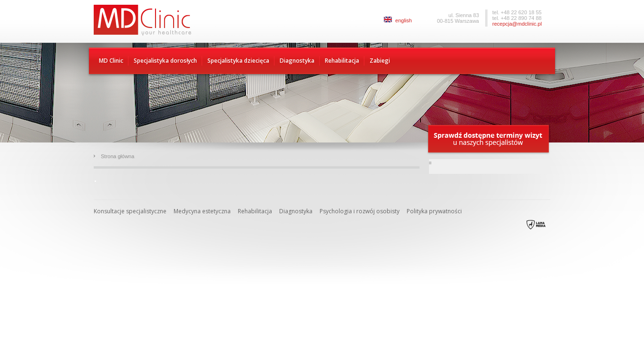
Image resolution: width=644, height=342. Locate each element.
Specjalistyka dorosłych (165, 61)
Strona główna (117, 156)
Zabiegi (380, 61)
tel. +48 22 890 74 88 (517, 18)
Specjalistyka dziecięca (238, 61)
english (398, 20)
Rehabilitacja (342, 61)
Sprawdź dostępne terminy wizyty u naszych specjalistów (489, 139)
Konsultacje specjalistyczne (130, 211)
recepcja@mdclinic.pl (517, 24)
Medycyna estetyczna (202, 211)
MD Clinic (111, 61)
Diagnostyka (297, 61)
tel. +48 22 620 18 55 (517, 12)
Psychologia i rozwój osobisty (360, 211)
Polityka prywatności (434, 211)
